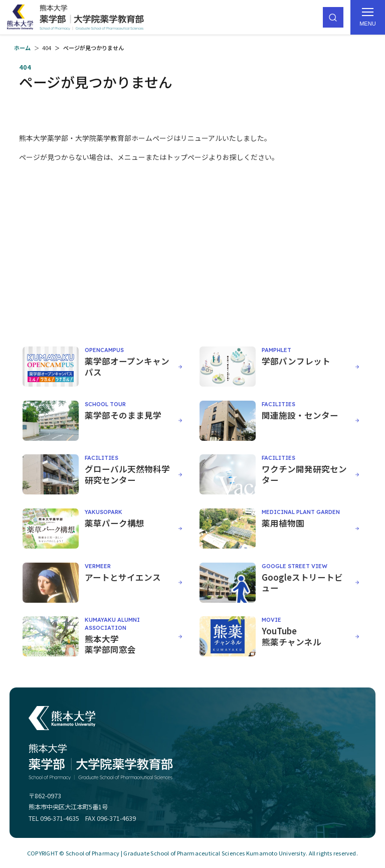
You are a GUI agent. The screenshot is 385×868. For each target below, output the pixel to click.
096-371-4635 (60, 818)
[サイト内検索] (333, 17)
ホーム (22, 48)
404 (47, 48)
